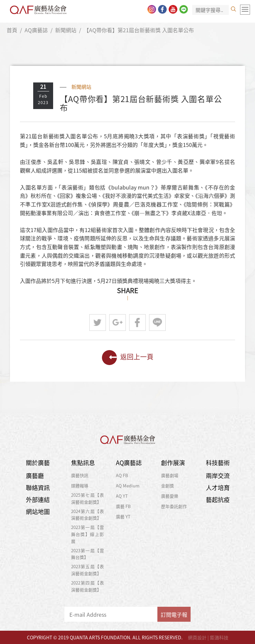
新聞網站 (66, 30)
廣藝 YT (123, 516)
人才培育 (218, 488)
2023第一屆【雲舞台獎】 (88, 554)
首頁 (12, 30)
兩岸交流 (218, 476)
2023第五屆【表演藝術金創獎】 (88, 570)
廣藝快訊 (80, 475)
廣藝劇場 (170, 475)
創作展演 (173, 463)
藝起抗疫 (218, 500)
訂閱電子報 (174, 614)
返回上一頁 (128, 358)
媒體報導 (80, 486)
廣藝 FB (123, 506)
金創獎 (168, 486)
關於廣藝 (38, 463)
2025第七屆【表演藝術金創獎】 (88, 498)
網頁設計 (197, 637)
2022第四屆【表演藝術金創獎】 (88, 586)
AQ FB (122, 475)
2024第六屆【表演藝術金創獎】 (88, 515)
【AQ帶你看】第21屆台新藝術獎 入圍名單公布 (139, 30)
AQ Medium (128, 486)
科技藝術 (218, 463)
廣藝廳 (35, 476)
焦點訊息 (83, 463)
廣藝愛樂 (170, 496)
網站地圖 (38, 512)
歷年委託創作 (174, 506)
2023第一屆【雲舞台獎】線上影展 (88, 534)
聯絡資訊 (38, 488)
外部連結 (38, 500)
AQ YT (122, 496)
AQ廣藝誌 (36, 30)
